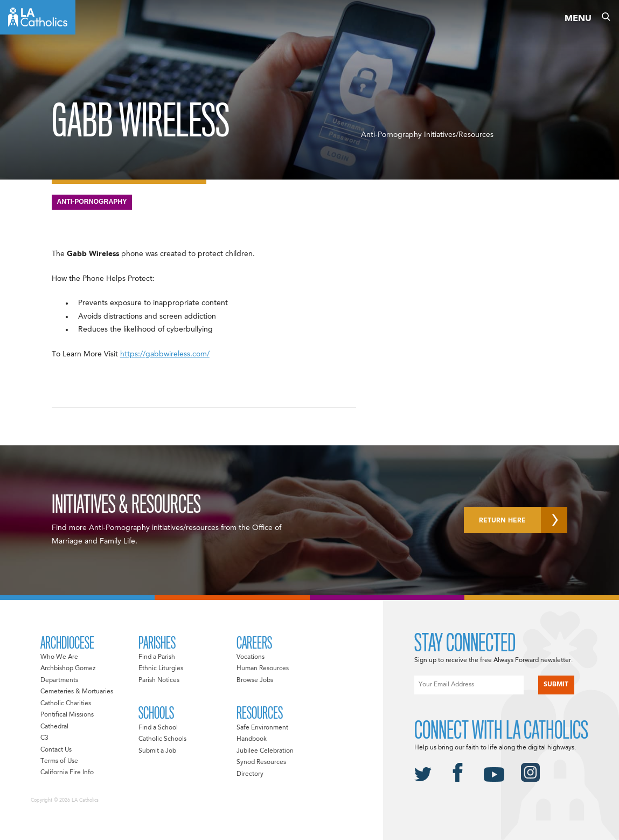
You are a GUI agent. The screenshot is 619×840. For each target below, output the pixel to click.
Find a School (158, 728)
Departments (59, 680)
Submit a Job (157, 751)
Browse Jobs (255, 680)
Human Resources (263, 669)
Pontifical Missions (67, 715)
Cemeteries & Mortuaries (77, 692)
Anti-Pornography (92, 202)
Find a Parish (157, 657)
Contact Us (56, 750)
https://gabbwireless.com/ (165, 354)
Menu (578, 19)
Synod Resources (261, 762)
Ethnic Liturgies (161, 669)
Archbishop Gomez (68, 669)
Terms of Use (59, 761)
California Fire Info (67, 773)
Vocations (251, 657)
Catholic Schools (162, 739)
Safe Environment (262, 728)
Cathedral (54, 727)
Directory (250, 774)
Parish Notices (159, 680)
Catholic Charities (66, 704)
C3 (44, 738)
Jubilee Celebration (265, 751)
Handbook (252, 739)
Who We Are (59, 657)
